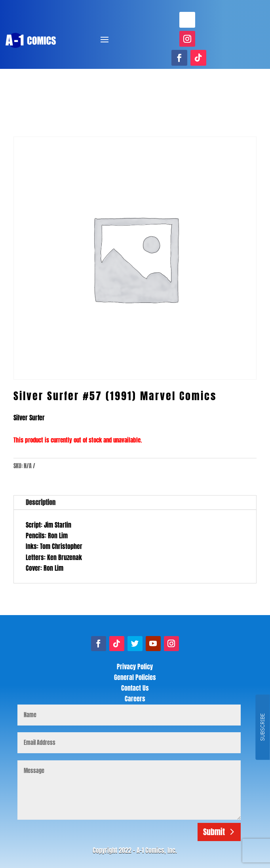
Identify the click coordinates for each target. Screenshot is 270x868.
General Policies (135, 677)
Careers (135, 699)
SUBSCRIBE (262, 727)
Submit (214, 832)
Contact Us (135, 688)
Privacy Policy (135, 667)
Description (41, 502)
